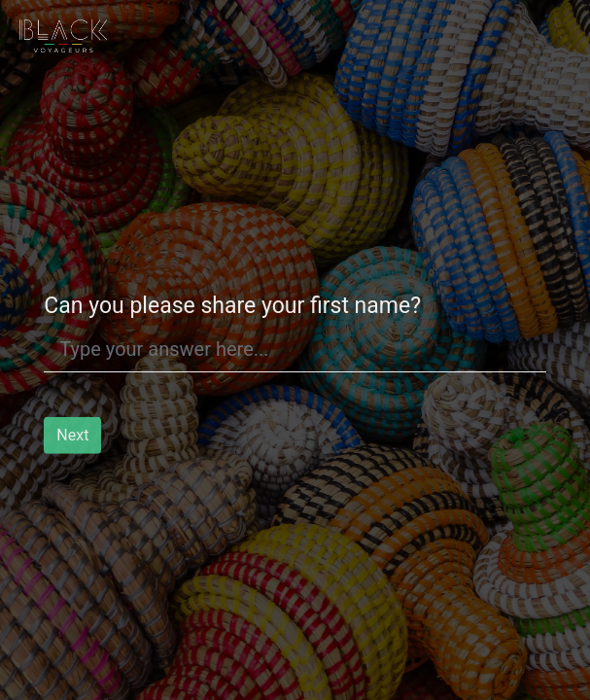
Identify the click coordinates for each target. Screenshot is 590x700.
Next (72, 438)
